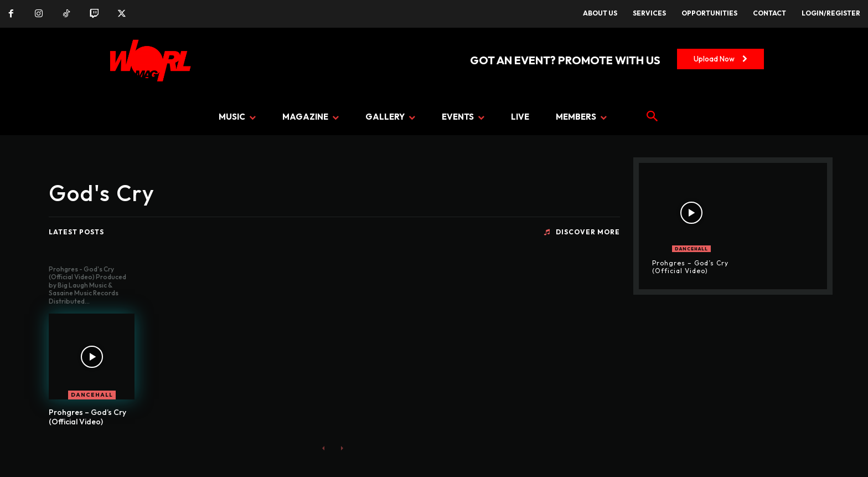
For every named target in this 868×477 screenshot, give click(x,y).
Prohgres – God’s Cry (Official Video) (87, 417)
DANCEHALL (92, 395)
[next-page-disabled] (341, 448)
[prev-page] (324, 448)
